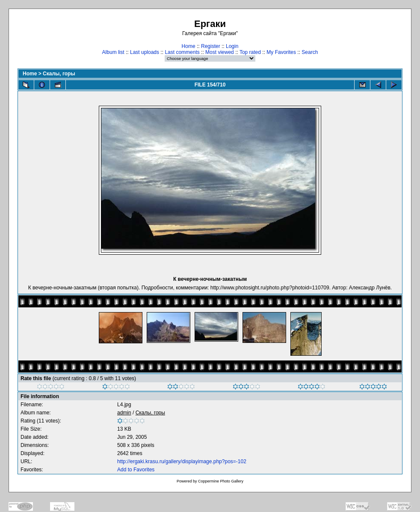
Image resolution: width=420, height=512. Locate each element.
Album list (113, 52)
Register (211, 46)
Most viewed (220, 52)
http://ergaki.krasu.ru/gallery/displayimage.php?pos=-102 (182, 461)
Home (189, 46)
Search (310, 52)
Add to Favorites (136, 470)
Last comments (182, 52)
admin (124, 413)
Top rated (250, 52)
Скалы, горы (59, 74)
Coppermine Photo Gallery (221, 481)
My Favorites (281, 52)
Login (232, 46)
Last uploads (145, 52)
